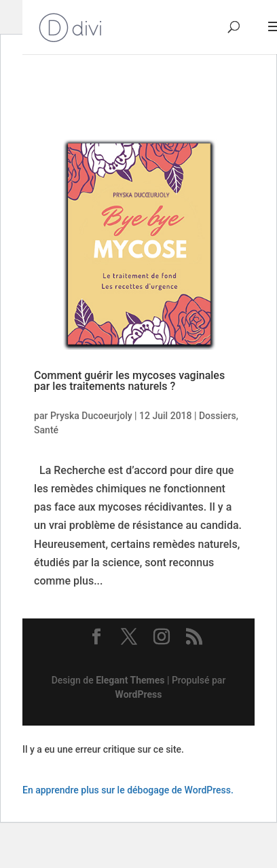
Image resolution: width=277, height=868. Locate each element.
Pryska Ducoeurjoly (91, 416)
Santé (46, 430)
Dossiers (218, 416)
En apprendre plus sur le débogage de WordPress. (128, 790)
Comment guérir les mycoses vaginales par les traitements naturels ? (129, 381)
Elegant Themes (130, 680)
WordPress (139, 694)
